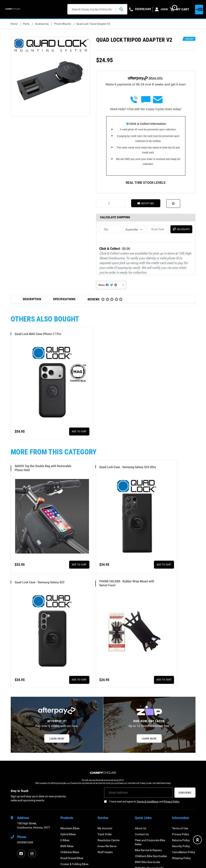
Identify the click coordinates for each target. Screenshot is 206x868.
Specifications (64, 299)
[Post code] (158, 229)
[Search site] (117, 9)
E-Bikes (65, 772)
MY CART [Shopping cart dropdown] (179, 9)
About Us (141, 760)
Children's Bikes (70, 784)
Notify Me (146, 203)
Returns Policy (181, 772)
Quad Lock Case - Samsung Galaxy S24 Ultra (94, 446)
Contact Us (142, 766)
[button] (174, 204)
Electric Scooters (71, 802)
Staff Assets (105, 784)
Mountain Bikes (70, 760)
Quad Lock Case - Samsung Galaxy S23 (157, 446)
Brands (139, 806)
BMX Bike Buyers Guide (149, 800)
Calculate (181, 230)
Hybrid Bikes (68, 766)
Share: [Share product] (108, 285)
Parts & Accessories (73, 818)
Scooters (66, 836)
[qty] (110, 229)
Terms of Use (180, 760)
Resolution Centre (108, 772)
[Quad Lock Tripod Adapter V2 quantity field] (111, 203)
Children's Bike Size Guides (151, 788)
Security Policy (181, 778)
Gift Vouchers (69, 842)
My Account (105, 760)
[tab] (32, 299)
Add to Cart (57, 409)
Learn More (57, 671)
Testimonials (143, 812)
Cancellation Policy (184, 784)
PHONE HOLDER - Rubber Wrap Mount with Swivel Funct (34, 538)
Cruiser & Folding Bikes (74, 796)
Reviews (105, 299)
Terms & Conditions (148, 734)
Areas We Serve (107, 778)
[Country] (134, 229)
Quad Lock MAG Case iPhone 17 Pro (33, 335)
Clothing (66, 824)
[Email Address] (138, 725)
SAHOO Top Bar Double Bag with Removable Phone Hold (33, 446)
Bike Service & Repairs (148, 782)
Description (32, 299)
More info (145, 78)
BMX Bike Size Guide (147, 794)
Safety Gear (68, 830)
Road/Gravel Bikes (72, 790)
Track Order (105, 766)
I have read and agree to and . (142, 734)
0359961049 (25, 774)
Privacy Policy (172, 734)
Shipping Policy (181, 790)
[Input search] (88, 9)
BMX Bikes (67, 778)
